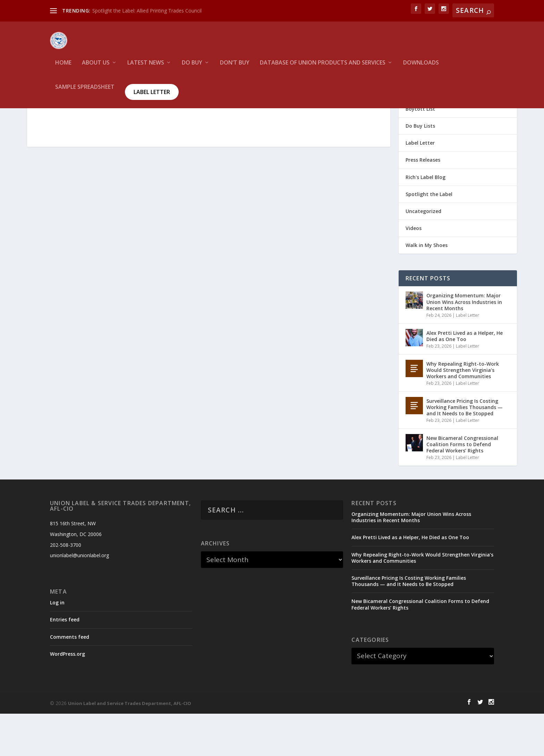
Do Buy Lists (420, 168)
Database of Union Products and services (323, 68)
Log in (57, 645)
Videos (414, 270)
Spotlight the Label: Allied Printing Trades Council (147, 11)
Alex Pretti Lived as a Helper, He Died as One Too (465, 378)
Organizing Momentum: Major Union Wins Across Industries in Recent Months (464, 344)
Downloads (421, 68)
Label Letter (152, 97)
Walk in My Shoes (427, 287)
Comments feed (70, 679)
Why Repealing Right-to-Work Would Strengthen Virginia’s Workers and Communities (463, 412)
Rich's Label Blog (426, 219)
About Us (96, 68)
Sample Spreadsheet (85, 92)
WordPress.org (67, 696)
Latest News (146, 68)
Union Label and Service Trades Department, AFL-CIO (130, 746)
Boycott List (420, 151)
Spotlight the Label (429, 236)
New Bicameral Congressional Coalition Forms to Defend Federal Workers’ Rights (462, 487)
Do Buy (192, 68)
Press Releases (423, 202)
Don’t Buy (235, 68)
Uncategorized (423, 253)
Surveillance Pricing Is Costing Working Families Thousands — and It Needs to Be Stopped (465, 449)
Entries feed (65, 662)
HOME (63, 68)
